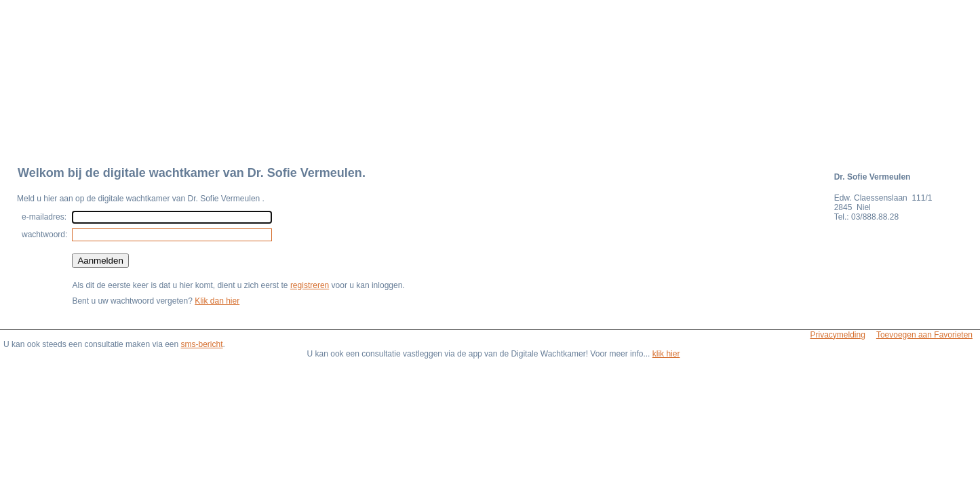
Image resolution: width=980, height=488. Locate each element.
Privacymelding (838, 335)
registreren (310, 285)
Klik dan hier (217, 301)
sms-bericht (202, 344)
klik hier (666, 354)
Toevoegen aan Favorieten (924, 335)
